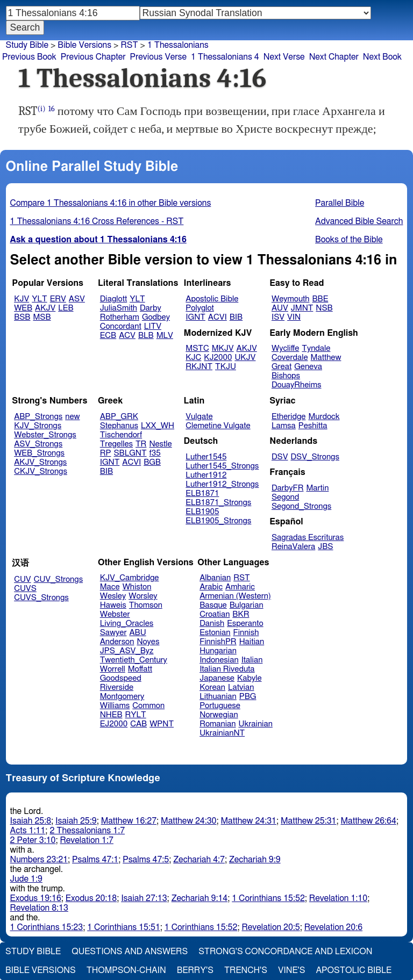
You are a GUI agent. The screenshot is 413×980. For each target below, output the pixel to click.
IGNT (195, 317)
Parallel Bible (340, 203)
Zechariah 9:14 (200, 898)
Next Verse (284, 57)
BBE (321, 299)
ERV (58, 299)
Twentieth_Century (134, 660)
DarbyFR (288, 488)
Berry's (195, 970)
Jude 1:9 (26, 879)
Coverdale (290, 358)
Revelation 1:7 (87, 840)
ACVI (218, 317)
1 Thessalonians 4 (225, 57)
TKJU (226, 367)
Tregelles (116, 444)
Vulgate (199, 417)
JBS (325, 547)
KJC (193, 358)
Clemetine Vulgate (218, 426)
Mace (110, 587)
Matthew (326, 358)
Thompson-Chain (126, 970)
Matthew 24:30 (188, 821)
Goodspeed (121, 678)
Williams (115, 706)
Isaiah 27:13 (144, 898)
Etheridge (289, 417)
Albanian (215, 578)
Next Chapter (334, 57)
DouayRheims (297, 385)
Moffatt (140, 669)
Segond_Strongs (301, 506)
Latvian (241, 687)
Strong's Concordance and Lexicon (285, 952)
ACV (127, 336)
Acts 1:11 (28, 831)
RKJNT (199, 367)
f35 (155, 453)
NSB (324, 308)
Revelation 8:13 (39, 908)
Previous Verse (158, 57)
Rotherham (120, 317)
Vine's (291, 970)
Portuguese (220, 706)
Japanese (217, 678)
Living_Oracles (127, 624)
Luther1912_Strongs (222, 484)
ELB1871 (202, 493)
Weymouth (291, 299)
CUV (23, 579)
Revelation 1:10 (338, 898)
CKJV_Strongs (41, 471)
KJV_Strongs (38, 426)
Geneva (308, 367)
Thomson (146, 605)
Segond (285, 497)
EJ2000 (114, 724)
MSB (42, 317)
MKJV (223, 348)
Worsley (143, 596)
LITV (153, 326)
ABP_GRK (119, 417)
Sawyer (113, 633)
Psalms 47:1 (95, 860)
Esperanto (245, 624)
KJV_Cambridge (130, 578)
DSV (280, 457)
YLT (39, 299)
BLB (146, 336)
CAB (138, 724)
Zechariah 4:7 (199, 860)
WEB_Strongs (39, 453)
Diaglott (113, 299)
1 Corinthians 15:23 (47, 927)
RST (129, 45)
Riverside (117, 687)
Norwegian (219, 715)
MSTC (197, 348)
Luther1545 (206, 457)
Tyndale (316, 348)
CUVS (25, 589)
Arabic (211, 587)
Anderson (117, 642)
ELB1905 (202, 512)
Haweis (113, 605)
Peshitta (313, 426)
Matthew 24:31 (249, 821)
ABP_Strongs (38, 417)
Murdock (324, 417)
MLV (165, 336)
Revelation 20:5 (270, 927)
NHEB (111, 715)
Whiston (137, 587)
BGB (152, 462)
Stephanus (119, 426)
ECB (108, 336)
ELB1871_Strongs (218, 503)
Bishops (286, 376)
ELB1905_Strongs (218, 521)
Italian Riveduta (227, 669)
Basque (213, 605)
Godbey (156, 317)
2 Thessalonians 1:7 (87, 831)
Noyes (148, 642)
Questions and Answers (130, 952)
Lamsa (284, 426)
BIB (236, 317)
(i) (42, 109)
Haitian (252, 642)
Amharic (240, 587)
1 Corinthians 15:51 (124, 927)
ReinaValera (293, 547)
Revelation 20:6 (333, 927)
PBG (248, 697)
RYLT (135, 715)
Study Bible (27, 45)
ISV (278, 317)
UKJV (245, 358)
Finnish (246, 633)
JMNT (302, 308)
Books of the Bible (349, 240)
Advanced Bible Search (359, 221)
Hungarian (218, 651)
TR (141, 444)
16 (52, 109)
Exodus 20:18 (91, 898)
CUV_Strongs (58, 579)
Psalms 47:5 (146, 860)
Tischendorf (121, 435)
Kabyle (250, 678)
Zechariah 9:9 (255, 860)
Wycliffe (285, 348)
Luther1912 (206, 475)
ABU (137, 633)
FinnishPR (218, 642)
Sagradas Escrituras (308, 538)
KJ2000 (218, 358)
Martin (317, 488)
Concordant (121, 326)
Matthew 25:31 (308, 821)
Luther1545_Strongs (222, 466)
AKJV (45, 308)
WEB (23, 308)
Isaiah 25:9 (76, 821)
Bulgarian (247, 605)
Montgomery (122, 697)
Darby (151, 308)
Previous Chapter (93, 57)
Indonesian (219, 660)
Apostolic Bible (354, 970)
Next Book (382, 57)
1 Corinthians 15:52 (268, 898)
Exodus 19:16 (36, 898)
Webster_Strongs (45, 435)
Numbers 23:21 (39, 860)
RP (106, 453)
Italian (252, 660)
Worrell (113, 669)
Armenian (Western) (235, 596)
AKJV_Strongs (40, 462)
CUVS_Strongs (41, 598)
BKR (241, 614)
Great (282, 367)
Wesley (113, 596)
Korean (212, 687)
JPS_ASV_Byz (127, 651)
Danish (212, 624)
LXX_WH (158, 426)
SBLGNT (130, 453)
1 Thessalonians (178, 45)
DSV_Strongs (315, 457)
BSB (22, 317)
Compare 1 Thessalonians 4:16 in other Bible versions (111, 203)
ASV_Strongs (38, 444)
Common (148, 706)
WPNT (162, 724)
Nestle (160, 444)
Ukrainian (256, 724)
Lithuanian (218, 697)
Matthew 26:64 (368, 821)
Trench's (246, 970)
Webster (115, 614)
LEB (66, 308)
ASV (77, 299)
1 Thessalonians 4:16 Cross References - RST (97, 221)
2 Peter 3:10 (33, 840)
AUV (280, 308)
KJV (22, 299)
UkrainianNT (222, 733)
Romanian (218, 724)
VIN (294, 317)
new (72, 417)
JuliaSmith (119, 308)
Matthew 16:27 (129, 821)
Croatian (215, 614)
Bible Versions (84, 45)
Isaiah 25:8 (31, 821)
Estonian (215, 633)
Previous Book (29, 57)
